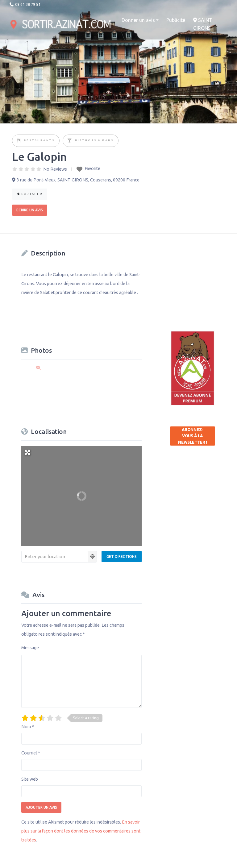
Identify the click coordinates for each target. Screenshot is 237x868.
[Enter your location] (55, 557)
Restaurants (39, 140)
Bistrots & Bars (94, 140)
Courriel (31, 753)
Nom (28, 727)
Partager (30, 194)
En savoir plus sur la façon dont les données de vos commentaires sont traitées (81, 831)
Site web (30, 779)
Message (30, 648)
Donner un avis (138, 20)
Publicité (176, 20)
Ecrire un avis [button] (30, 210)
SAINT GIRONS (203, 24)
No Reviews (55, 169)
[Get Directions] (122, 557)
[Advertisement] (204, 278)
